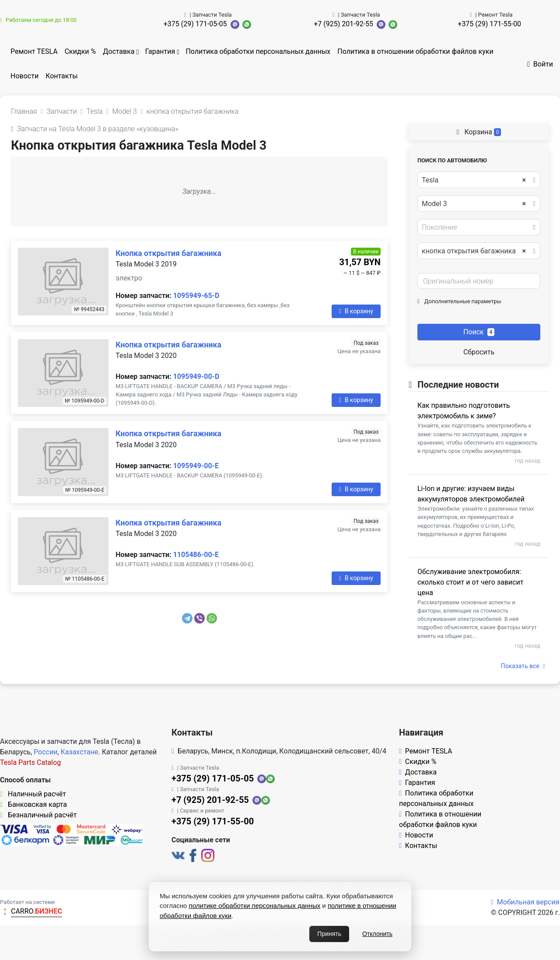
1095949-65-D (196, 296)
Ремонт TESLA (34, 51)
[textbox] (476, 228)
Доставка (119, 51)
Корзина (479, 132)
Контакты (61, 76)
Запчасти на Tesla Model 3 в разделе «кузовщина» (95, 129)
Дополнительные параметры (459, 301)
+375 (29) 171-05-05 (195, 24)
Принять (329, 934)
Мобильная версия (525, 902)
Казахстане (80, 752)
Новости (24, 76)
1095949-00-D (196, 377)
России (45, 752)
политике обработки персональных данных (255, 906)
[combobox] (479, 180)
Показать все (523, 666)
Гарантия (160, 51)
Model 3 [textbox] (474, 204)
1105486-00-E (196, 555)
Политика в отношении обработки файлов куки (415, 51)
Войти (540, 64)
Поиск (479, 332)
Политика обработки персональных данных (258, 51)
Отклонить (377, 934)
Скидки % (80, 51)
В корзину (356, 311)
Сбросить (479, 352)
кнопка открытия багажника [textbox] (474, 251)
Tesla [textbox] (474, 180)
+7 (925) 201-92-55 (343, 24)
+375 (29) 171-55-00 (489, 24)
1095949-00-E (196, 466)
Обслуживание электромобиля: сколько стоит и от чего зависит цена (470, 582)
